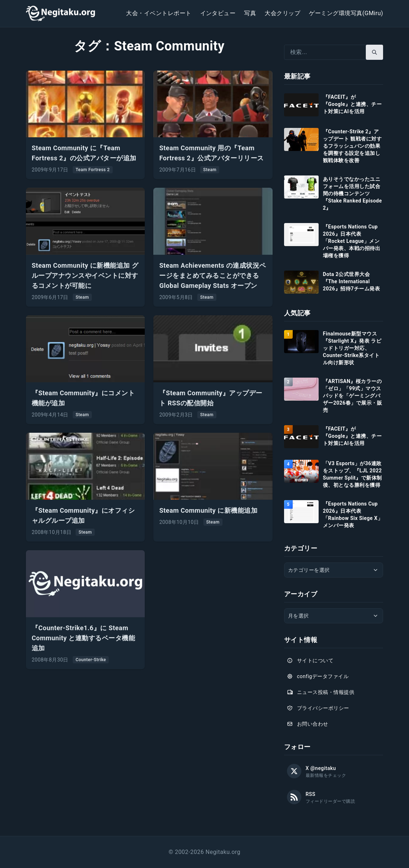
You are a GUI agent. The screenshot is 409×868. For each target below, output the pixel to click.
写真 (250, 13)
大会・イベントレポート (159, 13)
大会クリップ (282, 13)
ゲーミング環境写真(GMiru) (346, 13)
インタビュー (218, 13)
